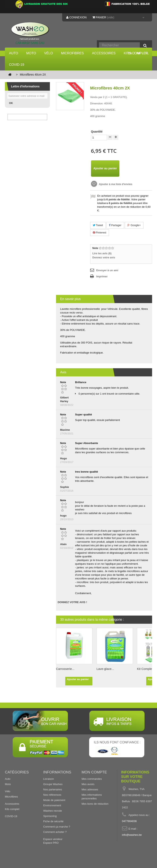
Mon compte (94, 772)
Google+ (134, 225)
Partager (115, 225)
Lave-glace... (105, 669)
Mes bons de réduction (95, 804)
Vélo (49, 53)
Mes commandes (92, 779)
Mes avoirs (88, 784)
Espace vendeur (53, 839)
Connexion (76, 17)
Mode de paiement (54, 800)
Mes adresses (90, 789)
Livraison (49, 779)
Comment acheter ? (55, 832)
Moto (31, 53)
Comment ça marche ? (57, 827)
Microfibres (72, 53)
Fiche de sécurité (53, 821)
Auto (13, 53)
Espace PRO (51, 843)
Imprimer (102, 276)
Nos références (52, 795)
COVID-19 (17, 65)
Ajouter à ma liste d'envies (115, 184)
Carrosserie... (65, 669)
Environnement (52, 805)
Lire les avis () (102, 253)
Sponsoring (50, 816)
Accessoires (104, 53)
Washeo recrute (53, 811)
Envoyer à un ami (107, 270)
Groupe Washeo (53, 784)
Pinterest (100, 233)
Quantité (97, 132)
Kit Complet (145, 669)
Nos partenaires (53, 789)
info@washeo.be (132, 835)
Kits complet (12, 809)
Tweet (98, 225)
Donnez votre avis (104, 257)
